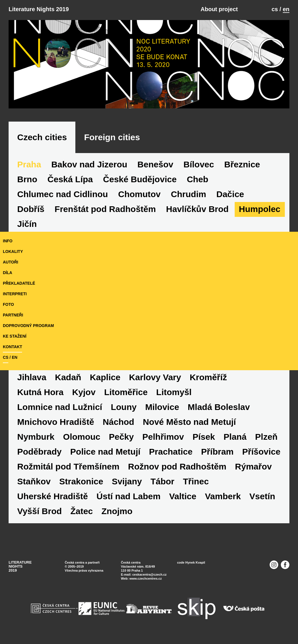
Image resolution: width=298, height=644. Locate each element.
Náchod (118, 422)
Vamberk (223, 496)
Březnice (242, 164)
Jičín (27, 224)
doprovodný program (28, 326)
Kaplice (105, 377)
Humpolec (260, 209)
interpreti (15, 294)
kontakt (12, 347)
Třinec (196, 481)
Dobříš (31, 209)
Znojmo (117, 511)
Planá (235, 437)
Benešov (155, 164)
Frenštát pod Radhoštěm (105, 209)
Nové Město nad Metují (189, 422)
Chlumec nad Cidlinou (63, 194)
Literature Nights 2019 (39, 9)
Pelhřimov (163, 437)
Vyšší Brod (40, 511)
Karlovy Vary (155, 377)
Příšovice (261, 452)
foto (8, 304)
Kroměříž (208, 377)
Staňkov (34, 481)
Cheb (198, 179)
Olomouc (82, 437)
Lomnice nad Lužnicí (60, 407)
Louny (124, 407)
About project (219, 9)
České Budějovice (140, 179)
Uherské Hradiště (53, 496)
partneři (13, 315)
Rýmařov (253, 466)
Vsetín (262, 496)
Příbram (217, 452)
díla (8, 273)
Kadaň (68, 377)
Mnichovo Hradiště (56, 422)
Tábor (162, 481)
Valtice (183, 496)
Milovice (162, 407)
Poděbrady (39, 452)
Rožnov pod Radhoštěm (177, 466)
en (286, 9)
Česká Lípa (70, 179)
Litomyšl (174, 392)
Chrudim (188, 194)
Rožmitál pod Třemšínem (68, 466)
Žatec (82, 511)
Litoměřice (126, 392)
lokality (13, 251)
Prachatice (171, 452)
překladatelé (19, 283)
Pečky (121, 437)
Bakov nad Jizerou (89, 164)
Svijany (127, 481)
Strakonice (81, 481)
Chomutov (139, 194)
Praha (29, 164)
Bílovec (199, 164)
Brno (27, 179)
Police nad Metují (105, 452)
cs (275, 9)
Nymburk (36, 437)
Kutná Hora (40, 392)
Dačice (230, 194)
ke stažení (15, 336)
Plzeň (266, 437)
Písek (204, 437)
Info (8, 241)
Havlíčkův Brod (197, 209)
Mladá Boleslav (219, 407)
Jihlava (32, 377)
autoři (10, 262)
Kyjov (84, 392)
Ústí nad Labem (129, 496)
